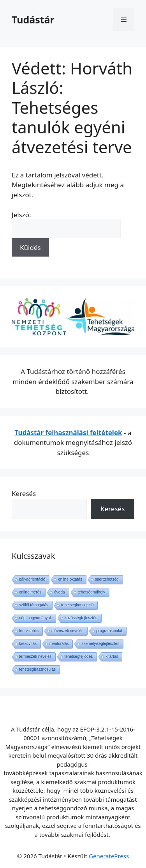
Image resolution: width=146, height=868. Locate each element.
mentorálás (59, 644)
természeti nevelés (35, 656)
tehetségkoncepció (77, 605)
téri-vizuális (29, 631)
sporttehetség (107, 579)
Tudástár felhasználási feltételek (69, 433)
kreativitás (28, 644)
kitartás (112, 656)
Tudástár (33, 19)
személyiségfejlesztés (100, 644)
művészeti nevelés (67, 631)
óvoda (59, 592)
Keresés (24, 493)
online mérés (30, 592)
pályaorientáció (32, 579)
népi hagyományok (35, 618)
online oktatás (70, 579)
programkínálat (109, 631)
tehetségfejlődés (78, 656)
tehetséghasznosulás (37, 669)
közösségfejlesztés (81, 618)
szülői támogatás (34, 605)
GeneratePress (109, 856)
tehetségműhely (92, 592)
